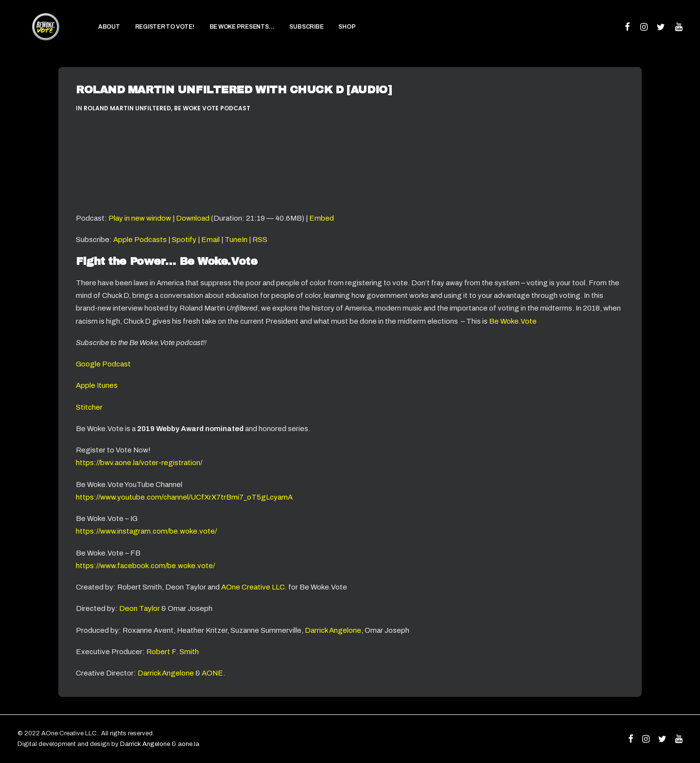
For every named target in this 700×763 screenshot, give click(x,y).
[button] (628, 34)
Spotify (184, 240)
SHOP (332, 34)
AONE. (213, 673)
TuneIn (236, 240)
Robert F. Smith (173, 652)
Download (193, 218)
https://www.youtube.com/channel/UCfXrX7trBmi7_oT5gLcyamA (184, 497)
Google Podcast (103, 364)
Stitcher (89, 407)
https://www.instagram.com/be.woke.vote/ (146, 531)
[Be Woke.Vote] (38, 34)
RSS (260, 240)
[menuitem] (94, 34)
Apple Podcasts (140, 240)
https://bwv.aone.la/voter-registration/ (139, 463)
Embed (322, 218)
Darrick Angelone (333, 630)
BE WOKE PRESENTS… (227, 34)
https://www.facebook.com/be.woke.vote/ (145, 566)
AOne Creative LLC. (255, 587)
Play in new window (140, 218)
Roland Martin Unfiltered (127, 108)
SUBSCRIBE (292, 34)
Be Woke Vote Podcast (212, 108)
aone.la (189, 744)
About (94, 34)
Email (210, 240)
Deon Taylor (140, 608)
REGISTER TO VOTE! (150, 34)
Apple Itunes (97, 385)
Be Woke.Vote (513, 321)
